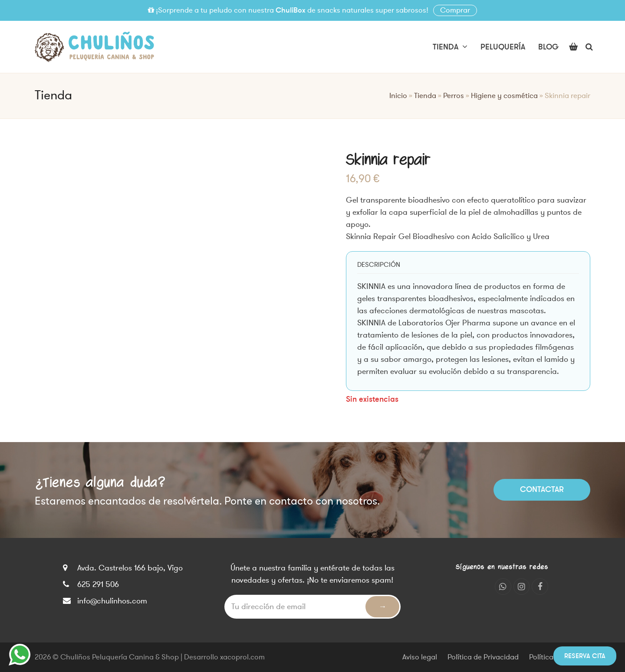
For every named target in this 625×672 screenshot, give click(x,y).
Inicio (398, 96)
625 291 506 (98, 584)
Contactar (542, 489)
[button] (573, 47)
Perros (454, 96)
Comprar (455, 10)
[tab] (379, 265)
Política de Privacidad (483, 657)
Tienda (425, 96)
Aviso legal (420, 657)
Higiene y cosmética (504, 96)
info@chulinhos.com (112, 601)
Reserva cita (585, 656)
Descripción (379, 265)
